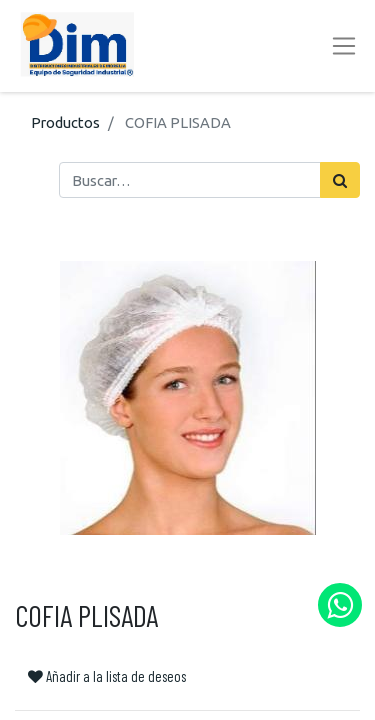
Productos (65, 122)
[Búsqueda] (340, 180)
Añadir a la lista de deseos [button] (107, 676)
